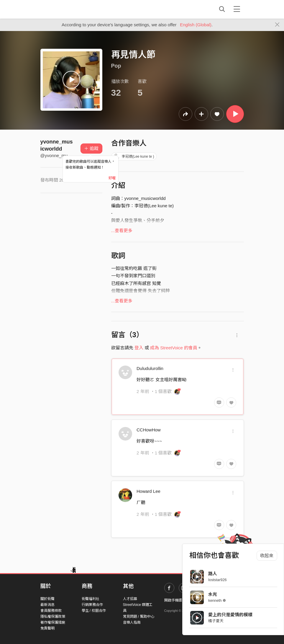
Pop (116, 66)
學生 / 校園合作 (94, 611)
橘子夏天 (216, 621)
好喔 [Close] (112, 178)
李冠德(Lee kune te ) (134, 156)
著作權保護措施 (53, 622)
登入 (139, 348)
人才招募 (130, 599)
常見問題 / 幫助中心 (139, 617)
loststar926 (217, 580)
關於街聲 (47, 599)
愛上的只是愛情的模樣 (230, 615)
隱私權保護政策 (53, 617)
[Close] (277, 25)
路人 (213, 574)
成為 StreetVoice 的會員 (174, 348)
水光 (213, 594)
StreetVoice (65, 9)
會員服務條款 (51, 611)
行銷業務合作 (92, 605)
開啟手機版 (173, 600)
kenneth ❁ (217, 600)
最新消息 (47, 605)
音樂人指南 (132, 622)
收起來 (267, 556)
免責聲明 (47, 628)
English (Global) (196, 25)
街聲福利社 (91, 599)
